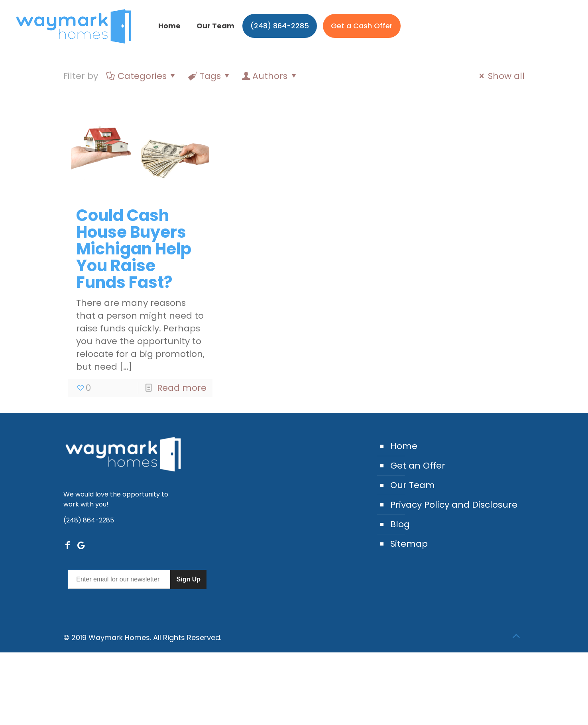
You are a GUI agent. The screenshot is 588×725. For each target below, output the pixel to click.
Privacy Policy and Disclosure (454, 505)
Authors (270, 76)
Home (404, 446)
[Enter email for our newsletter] (119, 579)
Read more (182, 388)
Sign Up (189, 579)
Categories (142, 76)
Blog (400, 524)
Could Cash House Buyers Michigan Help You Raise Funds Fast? (134, 249)
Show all (500, 76)
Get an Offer (418, 466)
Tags (210, 76)
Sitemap (409, 544)
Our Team (413, 485)
